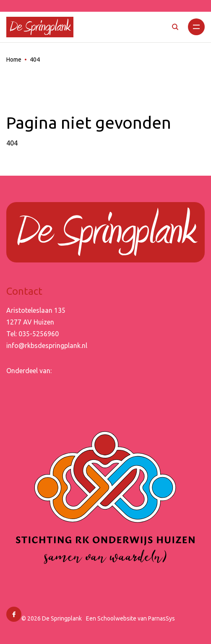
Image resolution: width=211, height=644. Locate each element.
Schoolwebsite (117, 618)
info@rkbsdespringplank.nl (47, 345)
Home (14, 60)
